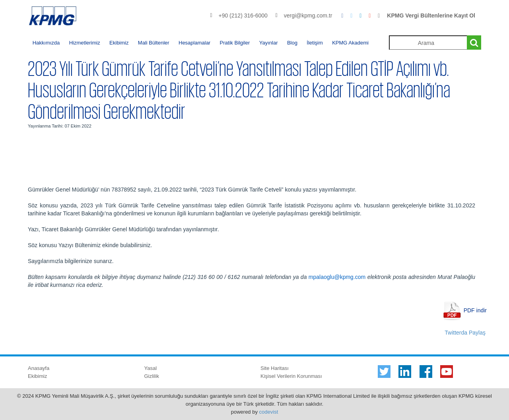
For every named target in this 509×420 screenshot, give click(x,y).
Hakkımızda (46, 43)
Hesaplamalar (194, 43)
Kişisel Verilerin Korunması (291, 376)
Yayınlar (269, 43)
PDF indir (475, 310)
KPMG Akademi (350, 43)
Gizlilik (152, 376)
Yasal (151, 368)
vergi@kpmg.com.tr (308, 15)
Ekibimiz (119, 43)
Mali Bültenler (154, 43)
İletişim (315, 43)
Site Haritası (275, 368)
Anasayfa (39, 368)
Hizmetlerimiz (85, 43)
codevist (269, 412)
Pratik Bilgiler (235, 43)
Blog (292, 43)
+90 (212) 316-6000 (243, 15)
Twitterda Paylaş (465, 333)
